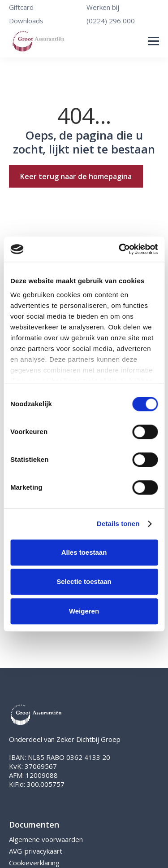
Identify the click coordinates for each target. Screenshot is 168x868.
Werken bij (103, 7)
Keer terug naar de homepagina (76, 176)
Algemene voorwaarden (46, 839)
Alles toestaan (84, 552)
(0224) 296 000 (111, 21)
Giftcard (21, 7)
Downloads (26, 21)
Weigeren (84, 611)
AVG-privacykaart (36, 851)
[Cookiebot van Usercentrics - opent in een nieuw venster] (120, 249)
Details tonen (118, 524)
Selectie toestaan (84, 581)
